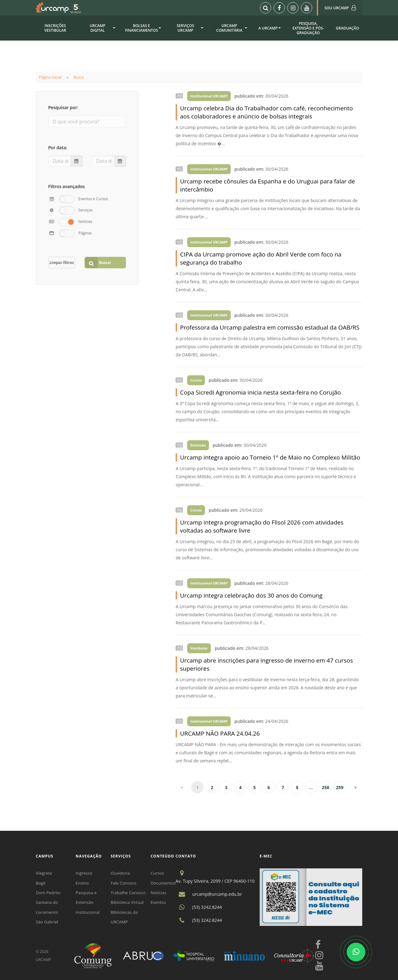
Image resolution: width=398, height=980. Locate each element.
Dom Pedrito (49, 893)
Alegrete (44, 873)
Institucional (89, 914)
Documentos (166, 883)
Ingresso (85, 873)
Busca (79, 77)
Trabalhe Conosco (130, 893)
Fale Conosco (125, 883)
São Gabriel (47, 924)
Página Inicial (50, 77)
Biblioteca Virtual (129, 904)
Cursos (160, 873)
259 (340, 787)
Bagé (41, 883)
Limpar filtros (62, 259)
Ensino (83, 883)
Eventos (161, 904)
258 (326, 787)
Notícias (161, 893)
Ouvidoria (122, 873)
